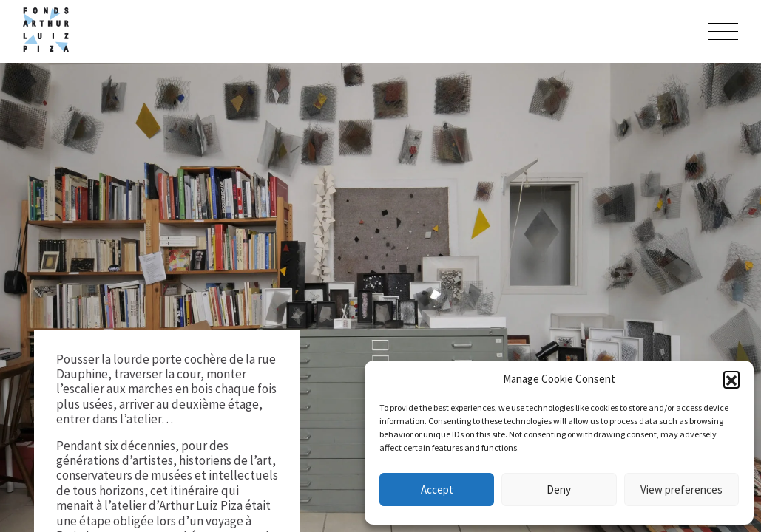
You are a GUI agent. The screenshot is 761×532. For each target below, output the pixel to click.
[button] (731, 379)
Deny (559, 490)
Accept (437, 490)
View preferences (681, 490)
